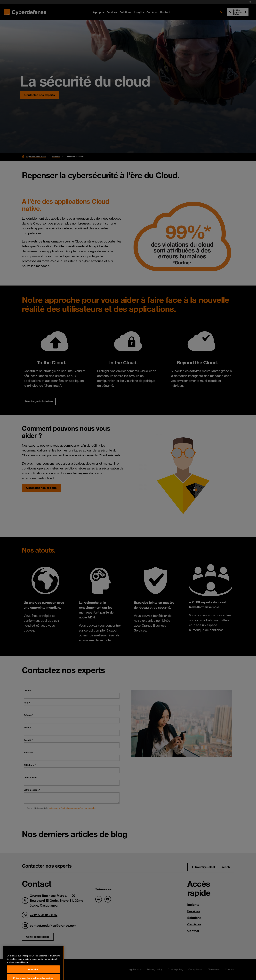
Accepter (33, 976)
